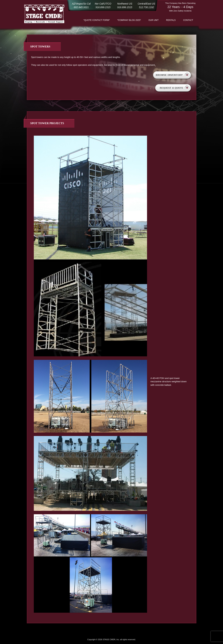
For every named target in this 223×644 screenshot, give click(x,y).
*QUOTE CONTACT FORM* (97, 20)
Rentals (171, 20)
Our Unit (153, 20)
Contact (188, 20)
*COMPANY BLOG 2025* (129, 20)
